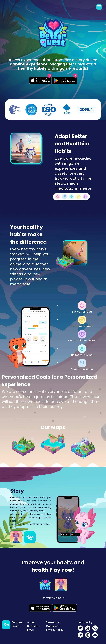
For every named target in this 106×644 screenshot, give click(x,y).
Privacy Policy (55, 630)
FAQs (30, 630)
